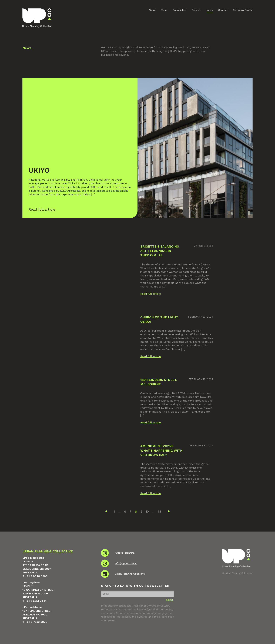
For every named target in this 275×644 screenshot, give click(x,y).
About (152, 10)
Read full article (151, 294)
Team (164, 10)
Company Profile (243, 10)
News (210, 10)
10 (147, 511)
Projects (196, 10)
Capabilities (180, 10)
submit (169, 600)
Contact (223, 10)
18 (159, 511)
